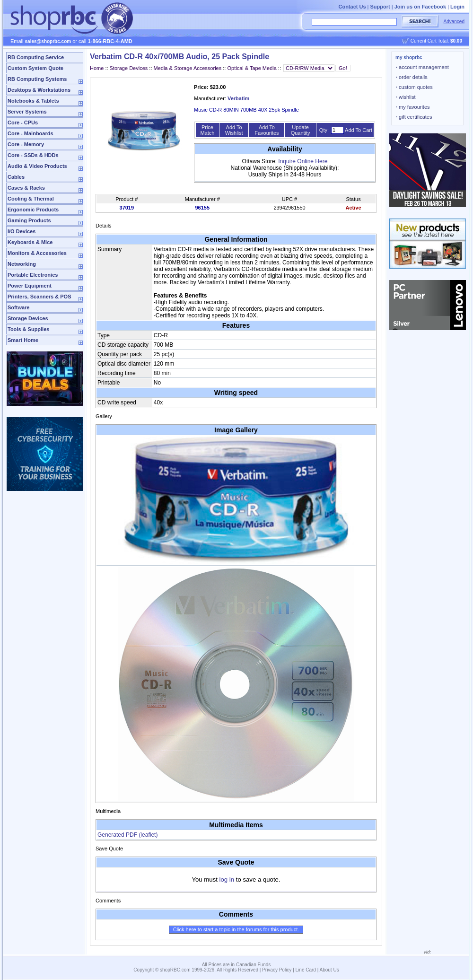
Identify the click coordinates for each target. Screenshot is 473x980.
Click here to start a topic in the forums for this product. (236, 929)
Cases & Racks (26, 188)
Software (18, 307)
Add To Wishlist (234, 130)
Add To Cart (359, 130)
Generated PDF (127, 835)
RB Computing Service (36, 57)
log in (227, 879)
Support (380, 7)
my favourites (413, 107)
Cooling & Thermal (31, 199)
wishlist (406, 97)
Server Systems (27, 112)
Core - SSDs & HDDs (33, 155)
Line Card (306, 970)
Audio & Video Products (37, 166)
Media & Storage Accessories (188, 68)
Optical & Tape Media (252, 68)
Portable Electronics (33, 275)
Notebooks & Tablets (33, 101)
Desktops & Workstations (39, 90)
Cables (16, 177)
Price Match (207, 130)
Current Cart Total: (436, 41)
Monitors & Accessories (37, 253)
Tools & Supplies (28, 329)
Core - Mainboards (31, 133)
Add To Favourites (267, 130)
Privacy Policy (277, 970)
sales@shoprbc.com (48, 41)
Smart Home (23, 340)
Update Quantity (301, 130)
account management (422, 67)
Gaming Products (29, 220)
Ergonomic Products (33, 210)
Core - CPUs (23, 122)
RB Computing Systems (37, 79)
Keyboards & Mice (30, 242)
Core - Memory (26, 144)
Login (457, 7)
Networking (22, 264)
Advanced (454, 22)
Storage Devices (28, 318)
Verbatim (238, 98)
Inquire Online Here (303, 161)
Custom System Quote (35, 68)
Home (97, 68)
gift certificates (414, 117)
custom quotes (414, 87)
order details (412, 77)
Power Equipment (30, 286)
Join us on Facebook (420, 7)
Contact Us (352, 7)
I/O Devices (22, 231)
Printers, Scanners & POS (39, 297)
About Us (329, 970)
